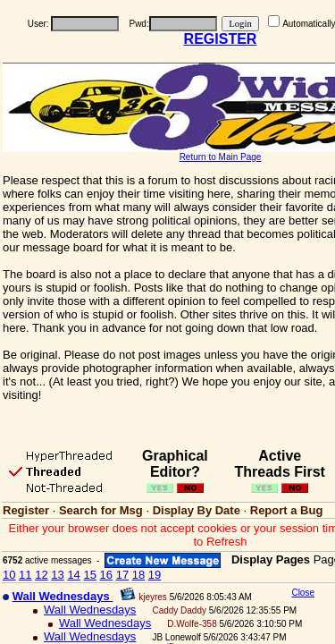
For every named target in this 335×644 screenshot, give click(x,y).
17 (122, 575)
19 (155, 575)
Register (26, 510)
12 (41, 575)
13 (57, 575)
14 (73, 575)
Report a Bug (287, 510)
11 (25, 575)
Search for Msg (101, 510)
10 (9, 575)
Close (303, 593)
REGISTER (221, 39)
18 (138, 575)
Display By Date (197, 510)
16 (106, 575)
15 (89, 575)
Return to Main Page (221, 157)
